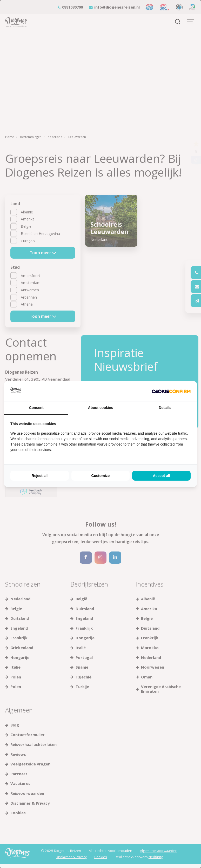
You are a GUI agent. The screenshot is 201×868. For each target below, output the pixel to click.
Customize (101, 476)
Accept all (162, 476)
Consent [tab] (36, 408)
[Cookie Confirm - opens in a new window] (171, 391)
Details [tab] (165, 408)
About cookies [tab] (100, 408)
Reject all (40, 476)
